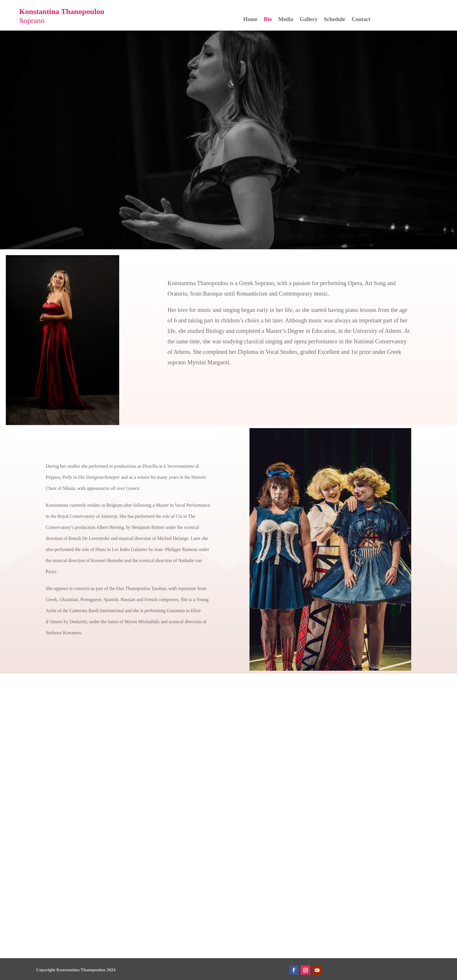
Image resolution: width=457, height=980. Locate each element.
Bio (268, 20)
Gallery (309, 20)
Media (286, 20)
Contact (361, 20)
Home (251, 20)
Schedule (334, 20)
